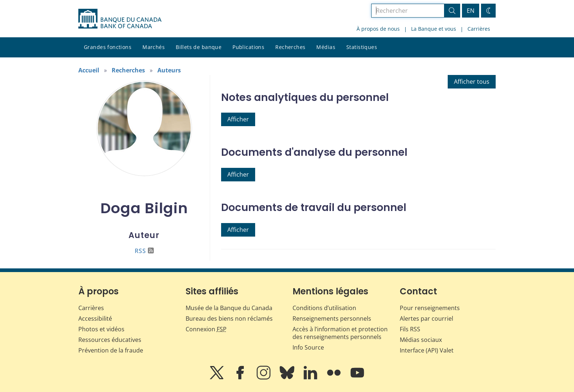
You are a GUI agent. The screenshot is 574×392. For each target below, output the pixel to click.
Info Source (308, 347)
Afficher (238, 119)
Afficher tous (472, 82)
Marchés (154, 47)
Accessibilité (95, 318)
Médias (326, 47)
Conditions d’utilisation (324, 308)
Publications (248, 47)
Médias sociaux (421, 340)
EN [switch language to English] (471, 11)
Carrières (479, 29)
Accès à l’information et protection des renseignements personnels (340, 333)
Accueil (89, 70)
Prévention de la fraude (111, 350)
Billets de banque (199, 47)
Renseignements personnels (332, 318)
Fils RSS (410, 329)
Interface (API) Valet (427, 350)
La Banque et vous (434, 29)
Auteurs (169, 70)
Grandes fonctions (108, 47)
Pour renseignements (430, 308)
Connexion (206, 329)
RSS (144, 251)
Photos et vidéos (101, 329)
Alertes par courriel (426, 318)
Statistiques (362, 47)
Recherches (290, 47)
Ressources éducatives (110, 340)
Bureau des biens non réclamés (229, 318)
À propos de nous (378, 29)
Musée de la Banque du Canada (229, 308)
